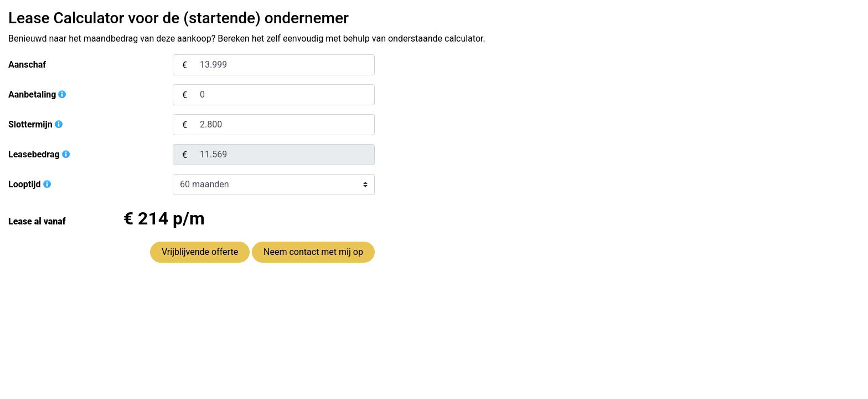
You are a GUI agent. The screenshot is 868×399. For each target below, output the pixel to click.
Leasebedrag (40, 154)
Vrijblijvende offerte (200, 252)
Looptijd (30, 184)
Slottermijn (36, 124)
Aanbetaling (38, 94)
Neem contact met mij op (313, 252)
